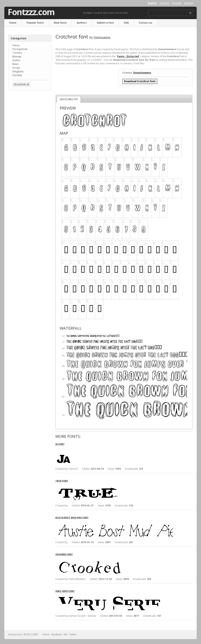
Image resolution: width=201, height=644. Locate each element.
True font (62, 481)
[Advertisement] (30, 156)
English (152, 3)
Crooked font (64, 554)
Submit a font (105, 23)
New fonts (60, 23)
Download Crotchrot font (140, 81)
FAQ (126, 23)
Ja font (60, 444)
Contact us (146, 23)
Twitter (73, 634)
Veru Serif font (65, 591)
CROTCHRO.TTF (69, 99)
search (190, 13)
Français (164, 3)
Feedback (56, 634)
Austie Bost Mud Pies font (72, 517)
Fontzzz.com (31, 12)
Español (189, 3)
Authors (82, 23)
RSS (65, 634)
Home (13, 23)
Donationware (142, 73)
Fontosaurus (102, 37)
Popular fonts (35, 23)
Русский (177, 3)
